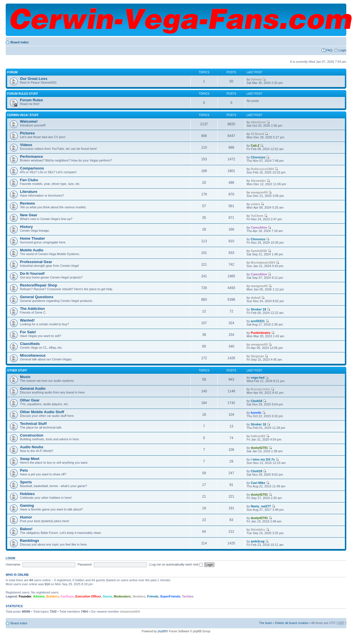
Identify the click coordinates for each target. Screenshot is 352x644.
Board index (20, 42)
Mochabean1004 (263, 263)
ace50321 (258, 321)
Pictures (27, 133)
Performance (31, 157)
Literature (29, 192)
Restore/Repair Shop (38, 285)
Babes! (26, 529)
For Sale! (28, 332)
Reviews (28, 203)
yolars (255, 204)
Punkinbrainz (261, 333)
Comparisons (32, 168)
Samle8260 (259, 251)
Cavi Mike (258, 483)
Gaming (27, 505)
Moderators (122, 596)
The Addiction (32, 309)
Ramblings (29, 541)
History (26, 227)
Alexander (258, 181)
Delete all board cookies (292, 623)
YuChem (257, 216)
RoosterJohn (261, 389)
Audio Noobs (32, 447)
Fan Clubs (29, 180)
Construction (32, 435)
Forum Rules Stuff (23, 94)
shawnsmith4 (130, 611)
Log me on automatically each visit (177, 564)
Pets (24, 470)
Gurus (107, 596)
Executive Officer (88, 596)
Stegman (257, 356)
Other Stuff (17, 371)
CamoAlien (259, 227)
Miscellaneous (33, 355)
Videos (26, 145)
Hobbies (27, 494)
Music (25, 377)
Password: (85, 564)
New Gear (29, 215)
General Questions (37, 297)
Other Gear (30, 400)
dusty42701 (259, 448)
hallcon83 (258, 436)
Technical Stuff (33, 424)
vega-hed (258, 377)
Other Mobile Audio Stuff (42, 412)
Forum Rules (31, 100)
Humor (26, 517)
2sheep (256, 79)
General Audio (33, 388)
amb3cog (258, 541)
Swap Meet (30, 459)
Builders (52, 596)
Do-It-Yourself (32, 273)
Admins (39, 596)
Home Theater (32, 238)
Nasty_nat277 (261, 506)
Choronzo (258, 157)
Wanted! (27, 320)
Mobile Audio (32, 250)
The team (266, 623)
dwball (256, 298)
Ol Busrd (257, 134)
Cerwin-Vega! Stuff (23, 115)
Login (342, 50)
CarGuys (67, 596)
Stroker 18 (259, 309)
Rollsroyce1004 (262, 169)
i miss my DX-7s (263, 459)
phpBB (162, 631)
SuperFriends (170, 596)
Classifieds (30, 344)
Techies (188, 596)
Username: (13, 564)
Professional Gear (36, 262)
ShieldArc (258, 530)
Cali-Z (255, 146)
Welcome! (29, 121)
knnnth (256, 413)
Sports (26, 482)
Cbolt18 (257, 401)
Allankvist (258, 122)
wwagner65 (259, 192)
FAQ (329, 50)
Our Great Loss (34, 79)
